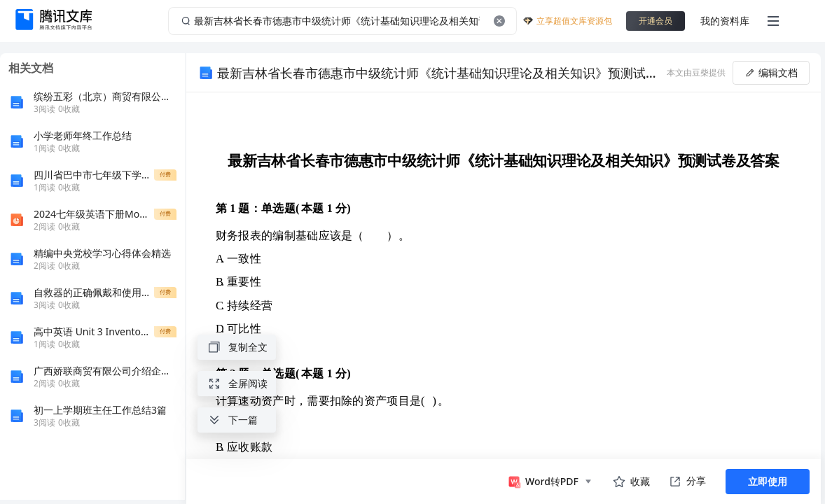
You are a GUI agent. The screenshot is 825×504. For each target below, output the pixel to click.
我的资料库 (725, 21)
